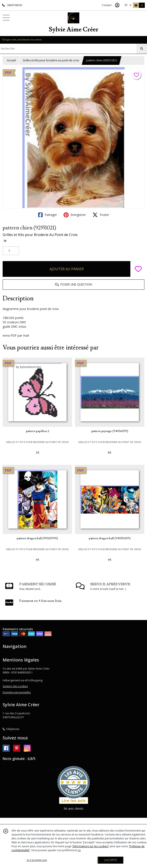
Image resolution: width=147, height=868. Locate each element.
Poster (101, 215)
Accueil (11, 60)
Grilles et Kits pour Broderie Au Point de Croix (40, 235)
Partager (48, 215)
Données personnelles (17, 692)
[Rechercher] (142, 49)
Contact (107, 5)
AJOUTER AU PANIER (67, 269)
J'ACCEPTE (111, 860)
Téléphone (11, 729)
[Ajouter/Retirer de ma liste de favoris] (138, 269)
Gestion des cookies (15, 686)
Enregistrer (75, 215)
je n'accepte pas (37, 860)
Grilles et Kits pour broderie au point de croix (51, 60)
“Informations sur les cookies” (90, 846)
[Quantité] (11, 251)
